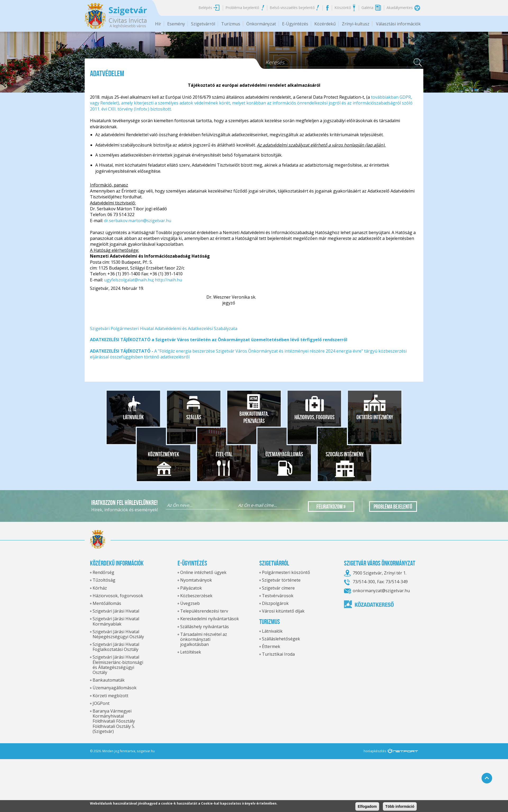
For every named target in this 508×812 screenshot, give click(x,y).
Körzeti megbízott (110, 696)
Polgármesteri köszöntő (286, 572)
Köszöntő (343, 8)
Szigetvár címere (278, 588)
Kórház (100, 588)
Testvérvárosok (278, 596)
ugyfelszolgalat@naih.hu (128, 280)
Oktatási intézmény (375, 417)
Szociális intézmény (345, 454)
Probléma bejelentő (242, 8)
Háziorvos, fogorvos (314, 417)
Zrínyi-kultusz (356, 24)
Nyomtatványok (196, 580)
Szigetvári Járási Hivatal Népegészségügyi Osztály (118, 634)
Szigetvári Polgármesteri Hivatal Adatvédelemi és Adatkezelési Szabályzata (164, 329)
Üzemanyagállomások (115, 688)
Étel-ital (224, 454)
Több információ (400, 806)
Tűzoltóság (104, 580)
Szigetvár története (281, 580)
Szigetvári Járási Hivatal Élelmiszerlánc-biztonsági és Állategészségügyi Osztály (118, 665)
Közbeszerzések (196, 596)
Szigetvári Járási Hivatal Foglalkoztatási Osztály (116, 647)
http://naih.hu (168, 280)
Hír (158, 24)
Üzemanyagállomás (284, 454)
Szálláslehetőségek (281, 639)
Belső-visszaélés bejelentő (292, 8)
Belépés (205, 8)
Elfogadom (367, 806)
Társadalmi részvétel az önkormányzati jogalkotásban (204, 639)
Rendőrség (103, 572)
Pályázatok (191, 588)
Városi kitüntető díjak (283, 611)
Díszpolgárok (275, 603)
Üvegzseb (190, 603)
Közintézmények (164, 454)
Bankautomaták (109, 680)
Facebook (327, 8)
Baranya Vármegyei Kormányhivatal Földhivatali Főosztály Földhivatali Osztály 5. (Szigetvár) (114, 721)
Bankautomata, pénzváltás (254, 417)
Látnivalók (133, 417)
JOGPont (101, 703)
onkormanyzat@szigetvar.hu (381, 591)
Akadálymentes (400, 8)
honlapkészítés (375, 751)
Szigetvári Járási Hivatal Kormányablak (116, 621)
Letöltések (191, 652)
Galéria (367, 8)
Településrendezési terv (204, 611)
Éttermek (271, 646)
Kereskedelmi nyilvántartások (210, 619)
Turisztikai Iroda (278, 654)
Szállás (194, 417)
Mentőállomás (107, 603)
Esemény (176, 24)
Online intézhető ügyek (203, 572)
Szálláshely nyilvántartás (205, 627)
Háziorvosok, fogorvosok (118, 596)
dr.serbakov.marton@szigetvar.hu (138, 221)
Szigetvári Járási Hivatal (116, 611)
